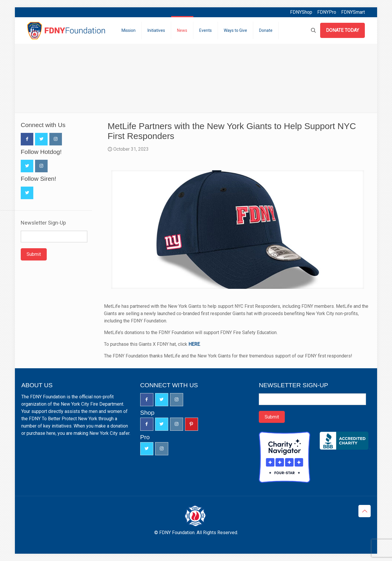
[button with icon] (27, 139)
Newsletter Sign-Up (43, 223)
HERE (194, 344)
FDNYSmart (353, 12)
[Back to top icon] (365, 511)
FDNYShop (301, 12)
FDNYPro (327, 12)
